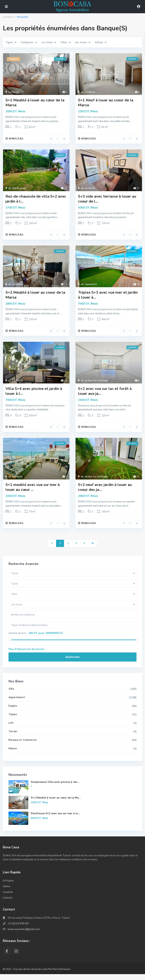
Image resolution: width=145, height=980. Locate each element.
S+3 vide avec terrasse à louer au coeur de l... (107, 200)
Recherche (73, 663)
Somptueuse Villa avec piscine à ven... (55, 788)
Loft (11, 729)
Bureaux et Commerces (23, 746)
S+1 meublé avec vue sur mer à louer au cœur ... (33, 492)
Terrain (13, 737)
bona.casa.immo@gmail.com (24, 935)
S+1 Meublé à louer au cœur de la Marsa (35, 103)
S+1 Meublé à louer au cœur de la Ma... (56, 804)
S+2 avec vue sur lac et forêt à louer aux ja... (105, 395)
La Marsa (13, 92)
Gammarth (91, 287)
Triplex (13, 720)
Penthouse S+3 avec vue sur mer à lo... (56, 819)
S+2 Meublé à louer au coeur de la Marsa (35, 297)
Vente (6, 892)
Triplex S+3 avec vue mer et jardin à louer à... (108, 297)
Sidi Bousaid (19, 189)
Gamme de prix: (18, 639)
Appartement (17, 703)
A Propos (8, 887)
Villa (11, 695)
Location (8, 898)
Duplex (13, 712)
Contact (8, 904)
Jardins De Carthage (96, 384)
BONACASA (16, 140)
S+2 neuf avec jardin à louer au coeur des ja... (105, 492)
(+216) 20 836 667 (19, 930)
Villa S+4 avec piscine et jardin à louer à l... (34, 395)
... (60, 121)
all (82, 92)
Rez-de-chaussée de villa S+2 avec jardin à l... (36, 200)
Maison (13, 754)
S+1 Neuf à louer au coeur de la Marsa (106, 103)
